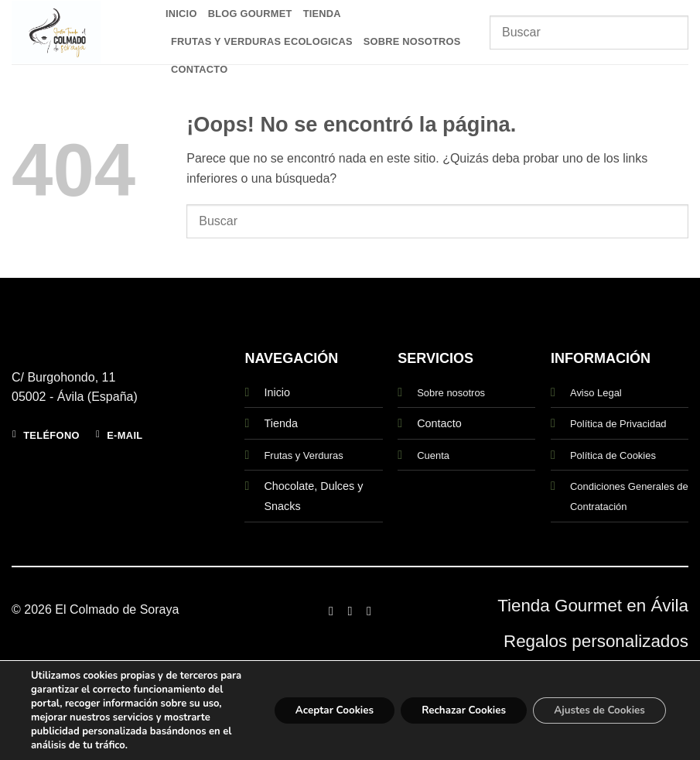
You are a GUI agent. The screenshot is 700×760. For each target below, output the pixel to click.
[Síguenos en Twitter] (369, 611)
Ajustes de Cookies (595, 703)
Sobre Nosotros (412, 41)
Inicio (181, 14)
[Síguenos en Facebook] (331, 611)
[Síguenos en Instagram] (350, 611)
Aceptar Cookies (314, 703)
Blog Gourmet (250, 14)
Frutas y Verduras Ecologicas (262, 41)
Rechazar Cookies (452, 703)
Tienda (322, 14)
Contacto (199, 69)
